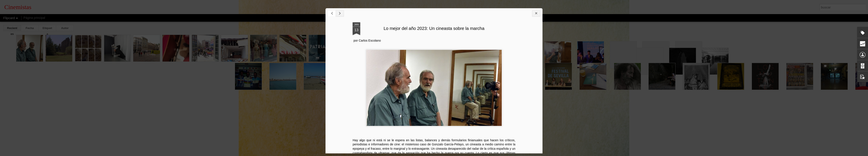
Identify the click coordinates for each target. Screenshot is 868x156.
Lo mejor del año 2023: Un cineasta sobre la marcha (524, 40)
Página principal (34, 18)
